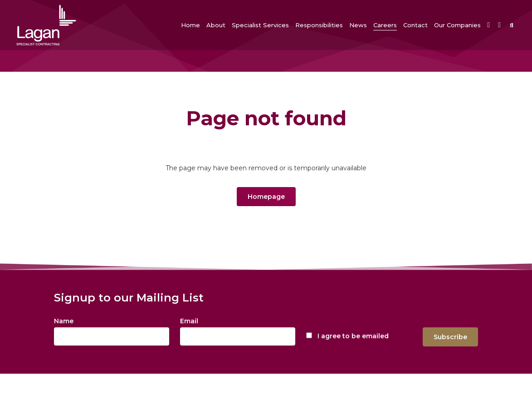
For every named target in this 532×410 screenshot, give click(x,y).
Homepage (266, 197)
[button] (216, 25)
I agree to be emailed (353, 336)
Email (189, 321)
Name (64, 321)
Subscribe (450, 337)
